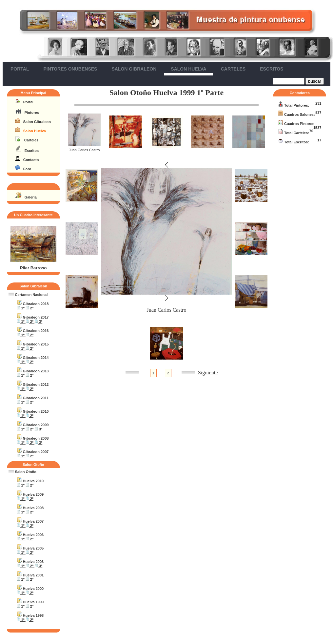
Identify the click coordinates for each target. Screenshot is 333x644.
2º (29, 308)
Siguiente (208, 373)
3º (38, 322)
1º (21, 308)
